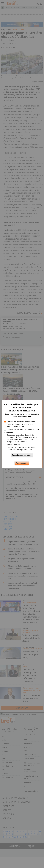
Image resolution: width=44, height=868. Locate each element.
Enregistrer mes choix (22, 455)
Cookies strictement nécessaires (21, 422)
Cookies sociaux (14, 445)
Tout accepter (22, 463)
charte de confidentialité (22, 416)
